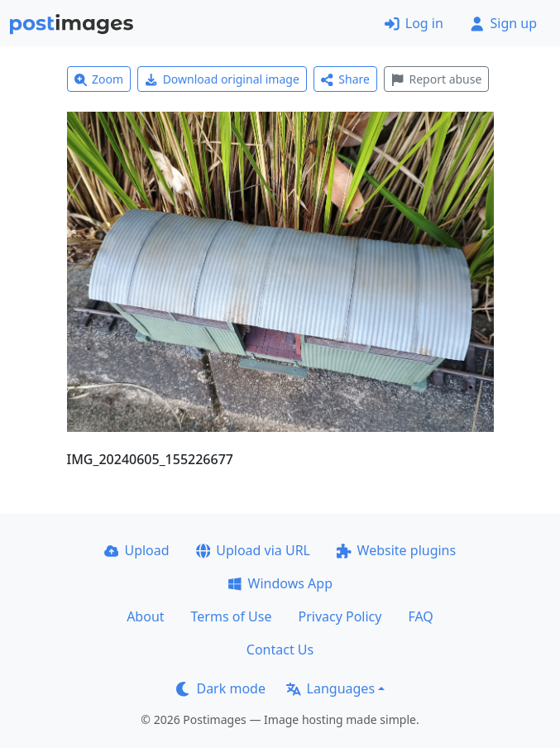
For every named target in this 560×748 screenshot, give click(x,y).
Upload (137, 550)
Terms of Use (232, 616)
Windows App (280, 583)
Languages (330, 688)
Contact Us (280, 650)
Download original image (222, 79)
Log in (414, 23)
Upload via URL (253, 550)
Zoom (99, 79)
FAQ (420, 616)
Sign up (503, 23)
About (145, 616)
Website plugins (396, 550)
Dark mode (221, 688)
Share (345, 79)
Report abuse (436, 79)
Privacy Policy (340, 616)
